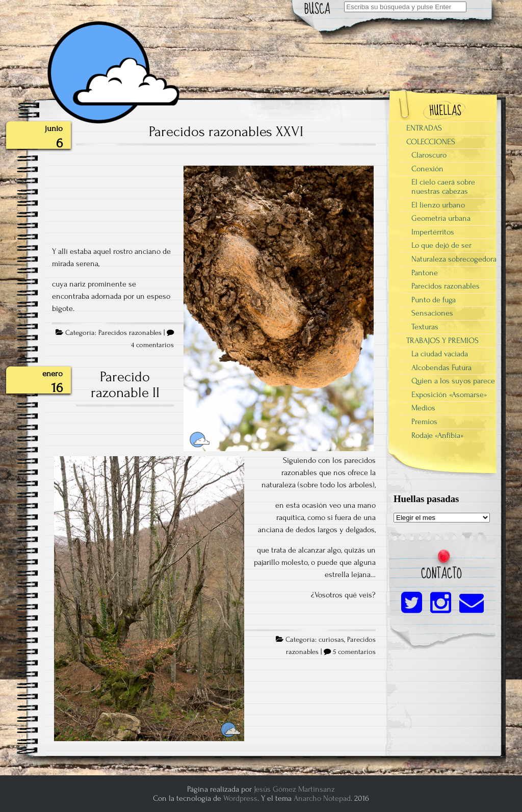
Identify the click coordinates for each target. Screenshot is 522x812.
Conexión (427, 169)
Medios (423, 408)
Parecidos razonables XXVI (226, 132)
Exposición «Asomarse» (449, 395)
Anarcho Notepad (322, 798)
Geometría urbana (441, 218)
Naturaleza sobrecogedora (454, 259)
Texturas (425, 327)
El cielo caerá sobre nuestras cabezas (443, 187)
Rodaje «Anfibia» (437, 435)
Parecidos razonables (130, 333)
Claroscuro (429, 155)
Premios (424, 422)
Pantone (425, 273)
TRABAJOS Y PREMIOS (442, 340)
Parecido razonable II (125, 385)
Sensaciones (432, 313)
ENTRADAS (424, 128)
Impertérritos (433, 232)
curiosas (331, 640)
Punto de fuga (434, 300)
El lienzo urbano (438, 205)
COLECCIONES (431, 142)
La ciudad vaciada (440, 354)
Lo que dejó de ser (441, 245)
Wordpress (240, 798)
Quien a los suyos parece (453, 381)
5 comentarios (354, 652)
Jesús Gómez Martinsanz (294, 789)
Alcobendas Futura (441, 368)
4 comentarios (152, 345)
